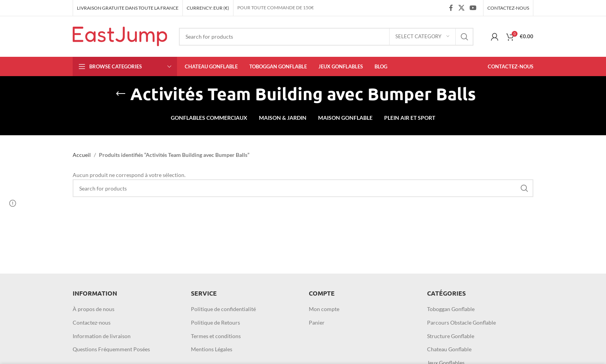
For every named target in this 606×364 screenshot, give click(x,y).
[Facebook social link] (451, 8)
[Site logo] (120, 36)
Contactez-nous (92, 322)
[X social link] (461, 8)
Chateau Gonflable (449, 349)
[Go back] (121, 94)
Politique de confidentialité (223, 309)
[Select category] (422, 37)
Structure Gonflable (451, 336)
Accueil (82, 155)
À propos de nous (94, 309)
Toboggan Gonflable (451, 309)
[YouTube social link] (473, 8)
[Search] (326, 37)
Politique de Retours (215, 322)
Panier (317, 322)
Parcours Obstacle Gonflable (461, 322)
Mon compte (324, 309)
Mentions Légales (212, 349)
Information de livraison (102, 336)
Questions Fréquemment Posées (111, 349)
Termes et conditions (216, 336)
